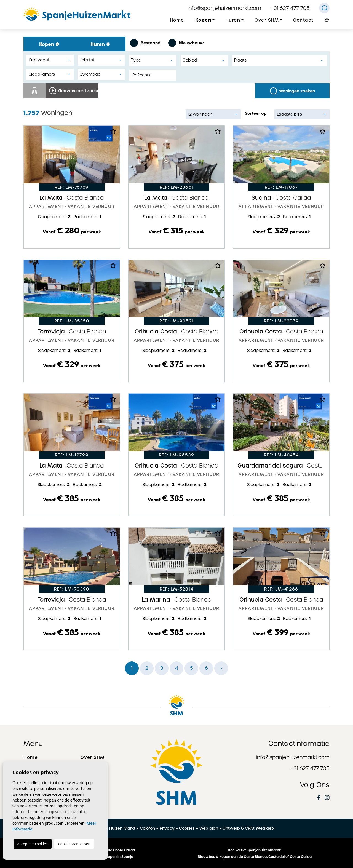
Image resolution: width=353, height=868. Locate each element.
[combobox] (153, 61)
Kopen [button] (203, 20)
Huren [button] (233, 20)
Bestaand (145, 43)
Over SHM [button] (267, 20)
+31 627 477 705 (290, 8)
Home (177, 20)
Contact (303, 20)
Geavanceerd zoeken (73, 91)
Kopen (49, 44)
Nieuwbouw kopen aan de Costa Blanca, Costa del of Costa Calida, (255, 857)
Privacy (167, 828)
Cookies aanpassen (74, 844)
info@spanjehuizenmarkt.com (224, 8)
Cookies (187, 828)
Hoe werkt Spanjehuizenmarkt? (255, 850)
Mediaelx (265, 828)
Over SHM (93, 757)
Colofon (147, 828)
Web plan (209, 828)
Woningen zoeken (292, 91)
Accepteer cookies (33, 844)
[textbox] (154, 60)
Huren (100, 44)
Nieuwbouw (186, 43)
